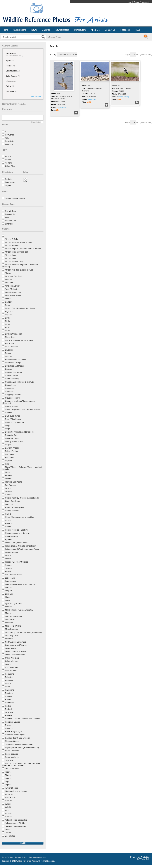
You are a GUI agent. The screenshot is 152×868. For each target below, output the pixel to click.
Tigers (8, 772)
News (34, 30)
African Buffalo (11, 239)
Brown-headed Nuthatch (16, 359)
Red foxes (10, 703)
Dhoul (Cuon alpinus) (14, 422)
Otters (8, 664)
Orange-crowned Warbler (16, 645)
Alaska (8, 273)
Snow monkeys (12, 757)
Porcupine (10, 674)
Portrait (8, 179)
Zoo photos (10, 836)
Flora (7, 472)
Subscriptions (20, 30)
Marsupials (10, 619)
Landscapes (10, 581)
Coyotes (9, 413)
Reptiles (9, 716)
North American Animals (16, 642)
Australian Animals (13, 295)
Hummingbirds (12, 536)
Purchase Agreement (38, 857)
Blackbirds (10, 343)
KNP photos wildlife (14, 575)
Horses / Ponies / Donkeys (17, 530)
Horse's (9, 523)
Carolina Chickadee (14, 372)
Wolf (7, 810)
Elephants (10, 454)
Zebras (8, 833)
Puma (8, 687)
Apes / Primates (12, 289)
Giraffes (9, 491)
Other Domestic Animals (16, 651)
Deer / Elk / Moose (13, 419)
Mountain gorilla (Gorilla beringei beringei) (23, 632)
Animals (9, 279)
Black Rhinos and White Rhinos (19, 340)
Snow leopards (12, 754)
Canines (9, 369)
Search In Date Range (15, 198)
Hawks (8, 514)
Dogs (7, 425)
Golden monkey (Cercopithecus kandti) (22, 498)
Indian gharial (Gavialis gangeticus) (21, 546)
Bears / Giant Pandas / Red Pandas (21, 308)
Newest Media (62, 30)
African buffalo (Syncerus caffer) (19, 242)
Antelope (9, 283)
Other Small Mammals (15, 655)
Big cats (9, 315)
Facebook (125, 30)
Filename (9, 144)
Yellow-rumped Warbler (15, 823)
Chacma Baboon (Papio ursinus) (19, 382)
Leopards (9, 594)
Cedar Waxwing (12, 379)
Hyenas (9, 539)
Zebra (8, 830)
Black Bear (10, 337)
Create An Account (141, 2)
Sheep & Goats (12, 741)
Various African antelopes (16, 791)
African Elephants (13, 245)
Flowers (9, 475)
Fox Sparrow (11, 485)
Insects (8, 555)
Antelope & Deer (12, 286)
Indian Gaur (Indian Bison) (17, 543)
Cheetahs (9, 388)
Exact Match (36, 122)
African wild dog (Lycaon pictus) (19, 270)
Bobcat (8, 353)
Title (7, 138)
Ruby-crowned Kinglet (15, 735)
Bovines (9, 356)
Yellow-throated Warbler (16, 826)
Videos (8, 156)
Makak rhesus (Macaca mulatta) (19, 610)
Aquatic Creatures (13, 292)
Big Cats (9, 311)
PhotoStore (146, 857)
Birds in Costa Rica (14, 334)
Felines (8, 464)
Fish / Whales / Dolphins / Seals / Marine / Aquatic (22, 468)
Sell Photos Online (144, 859)
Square (8, 185)
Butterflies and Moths (14, 366)
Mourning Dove (12, 635)
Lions (8, 597)
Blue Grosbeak (12, 347)
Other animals (11, 648)
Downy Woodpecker (14, 441)
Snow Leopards (12, 751)
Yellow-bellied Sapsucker (16, 820)
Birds (7, 318)
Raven (8, 700)
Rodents (9, 728)
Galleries (46, 30)
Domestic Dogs (12, 438)
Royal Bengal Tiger (14, 732)
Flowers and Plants (14, 482)
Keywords (9, 135)
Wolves (8, 814)
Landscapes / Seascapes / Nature (20, 584)
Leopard (9, 591)
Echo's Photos (11, 451)
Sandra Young (123, 97)
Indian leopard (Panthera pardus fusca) (22, 549)
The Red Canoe (12, 769)
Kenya (8, 571)
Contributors (80, 30)
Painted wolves (12, 667)
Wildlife (8, 804)
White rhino (10, 794)
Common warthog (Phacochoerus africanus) (18, 402)
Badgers (9, 302)
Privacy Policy (21, 857)
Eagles (8, 445)
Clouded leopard (12, 398)
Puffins (8, 684)
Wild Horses (10, 798)
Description (10, 141)
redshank (9, 712)
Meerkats (9, 623)
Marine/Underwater (14, 616)
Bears (8, 305)
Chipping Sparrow (13, 395)
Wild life (9, 801)
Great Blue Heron (13, 501)
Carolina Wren (11, 375)
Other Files (10, 166)
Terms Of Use (7, 857)
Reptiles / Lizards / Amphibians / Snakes (23, 719)
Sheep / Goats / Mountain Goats (19, 744)
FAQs (138, 30)
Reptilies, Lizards (13, 722)
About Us (95, 30)
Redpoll (9, 709)
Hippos (8, 520)
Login (129, 2)
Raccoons (10, 690)
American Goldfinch (14, 276)
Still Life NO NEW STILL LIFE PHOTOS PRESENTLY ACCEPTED (21, 765)
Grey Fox (9, 504)
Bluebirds (9, 350)
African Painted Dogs (14, 261)
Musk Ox (9, 639)
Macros (8, 607)
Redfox (8, 706)
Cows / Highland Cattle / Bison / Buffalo (22, 409)
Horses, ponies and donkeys (18, 533)
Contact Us (110, 30)
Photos (8, 160)
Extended (9, 224)
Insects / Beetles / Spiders (17, 562)
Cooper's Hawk (12, 406)
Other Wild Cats (12, 658)
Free (7, 217)
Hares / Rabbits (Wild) (15, 507)
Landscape (10, 182)
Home (5, 30)
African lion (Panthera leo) (16, 252)
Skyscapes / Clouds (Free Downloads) (22, 748)
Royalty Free (11, 211)
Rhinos (8, 725)
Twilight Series (11, 788)
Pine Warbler (11, 671)
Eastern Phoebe (12, 448)
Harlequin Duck (12, 511)
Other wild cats (12, 661)
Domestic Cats (12, 435)
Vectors (8, 163)
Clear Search (36, 96)
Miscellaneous (11, 629)
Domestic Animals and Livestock (19, 432)
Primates (9, 677)
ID (6, 132)
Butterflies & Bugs (13, 363)
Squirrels (9, 760)
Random (9, 693)
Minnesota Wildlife (13, 626)
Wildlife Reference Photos (27, 861)
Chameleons (11, 385)
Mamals (9, 613)
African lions (10, 255)
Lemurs (8, 587)
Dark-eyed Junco (13, 416)
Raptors (9, 696)
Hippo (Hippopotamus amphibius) (20, 517)
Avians (8, 299)
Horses (8, 527)
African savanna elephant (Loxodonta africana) (20, 266)
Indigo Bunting (11, 552)
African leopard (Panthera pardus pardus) (23, 249)
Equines (9, 461)
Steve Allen (61, 107)
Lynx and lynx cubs (14, 603)
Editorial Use (11, 221)
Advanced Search (54, 37)
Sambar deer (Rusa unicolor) (18, 738)
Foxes (8, 488)
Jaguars (9, 565)
